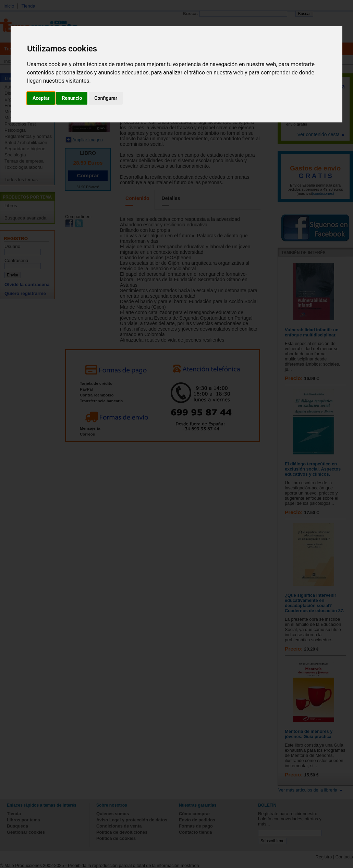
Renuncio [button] (72, 98)
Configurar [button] (106, 98)
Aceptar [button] (41, 98)
